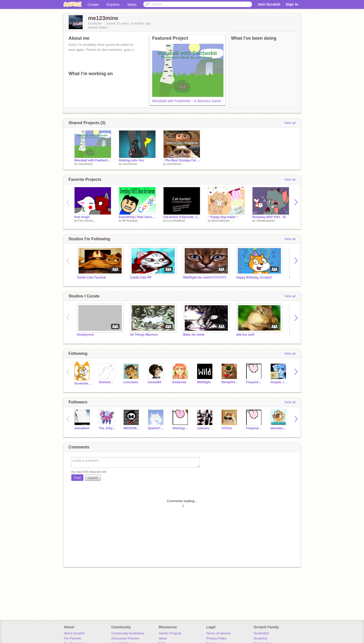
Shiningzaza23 (181, 428)
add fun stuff (245, 335)
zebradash (82, 428)
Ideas (132, 4)
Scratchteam (83, 383)
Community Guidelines (128, 633)
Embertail (179, 382)
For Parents (73, 638)
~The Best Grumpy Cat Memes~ (182, 160)
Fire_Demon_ (87, 221)
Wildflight (204, 382)
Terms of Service (219, 633)
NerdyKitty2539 (230, 382)
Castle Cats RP (141, 277)
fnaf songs (82, 217)
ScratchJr (260, 638)
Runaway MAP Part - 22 (269, 217)
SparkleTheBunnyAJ (156, 428)
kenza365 (155, 382)
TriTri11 (227, 428)
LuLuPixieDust (176, 221)
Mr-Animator (130, 221)
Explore (113, 4)
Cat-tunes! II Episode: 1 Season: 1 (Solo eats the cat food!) (182, 217)
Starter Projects (170, 633)
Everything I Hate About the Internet (137, 217)
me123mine (85, 164)
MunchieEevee (221, 221)
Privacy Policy (217, 638)
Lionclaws (131, 382)
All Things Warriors (144, 335)
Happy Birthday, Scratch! (254, 277)
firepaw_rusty (279, 382)
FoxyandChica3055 (254, 382)
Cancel (93, 478)
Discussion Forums (125, 638)
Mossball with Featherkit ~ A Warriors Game (187, 101)
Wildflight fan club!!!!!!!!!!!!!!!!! (205, 277)
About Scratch (74, 633)
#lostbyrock (85, 335)
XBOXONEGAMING (132, 428)
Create (93, 4)
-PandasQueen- (266, 221)
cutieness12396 (205, 428)
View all (290, 123)
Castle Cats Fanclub (91, 277)
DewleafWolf (107, 382)
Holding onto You (131, 160)
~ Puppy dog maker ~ (223, 217)
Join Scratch (269, 4)
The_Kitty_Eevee (107, 428)
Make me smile (194, 335)
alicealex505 (279, 428)
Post (77, 478)
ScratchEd (261, 633)
